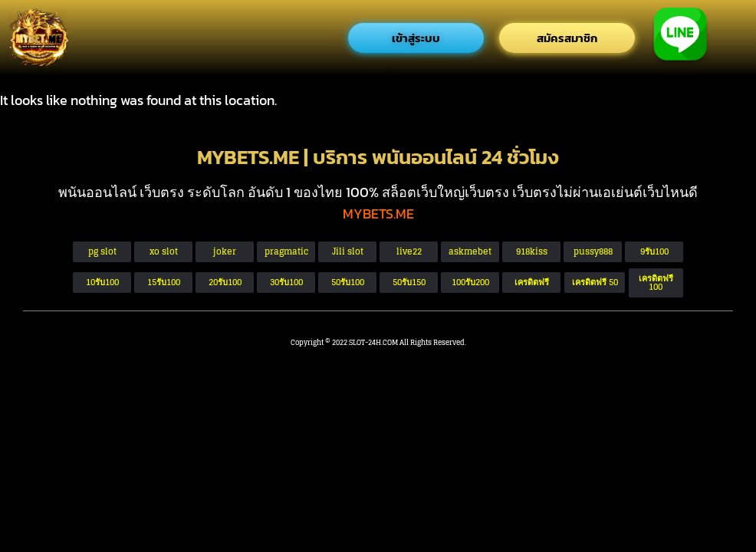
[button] (595, 283)
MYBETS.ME (378, 214)
